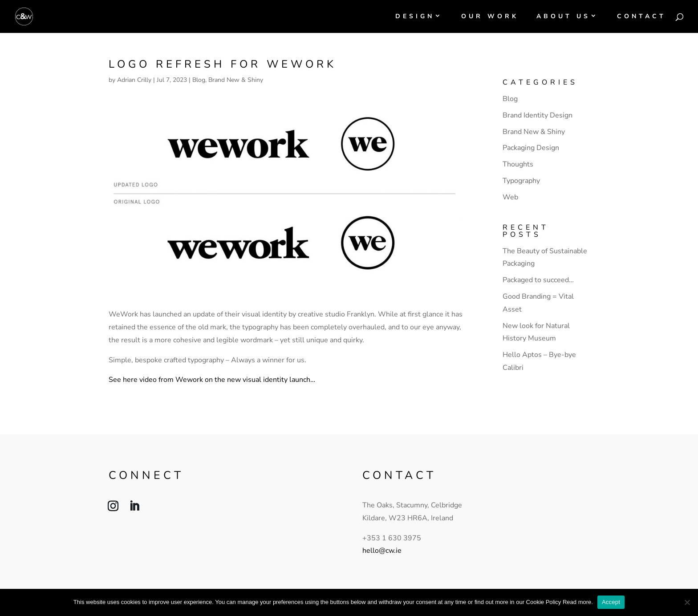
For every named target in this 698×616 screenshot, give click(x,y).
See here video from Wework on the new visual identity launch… (212, 380)
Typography (521, 181)
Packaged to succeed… (538, 280)
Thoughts (518, 164)
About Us (563, 17)
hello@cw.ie (382, 551)
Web (510, 197)
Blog (199, 80)
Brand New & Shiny (236, 80)
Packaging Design (531, 148)
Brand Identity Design (538, 115)
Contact (641, 17)
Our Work (490, 17)
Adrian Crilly (134, 80)
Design (415, 17)
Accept (611, 602)
